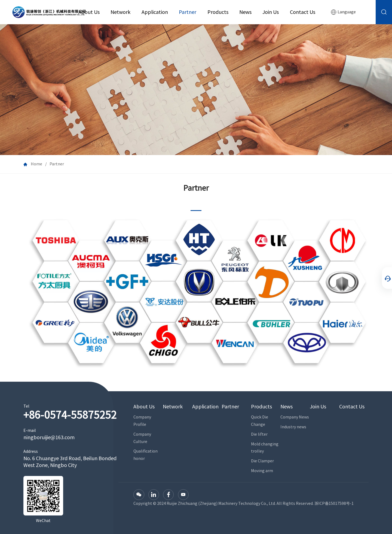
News (245, 12)
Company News (295, 417)
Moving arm (262, 471)
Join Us (271, 12)
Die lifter (259, 434)
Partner (188, 12)
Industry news (293, 427)
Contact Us (303, 12)
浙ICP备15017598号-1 (334, 503)
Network (120, 12)
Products (218, 12)
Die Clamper (262, 461)
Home (36, 164)
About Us (89, 12)
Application (155, 12)
